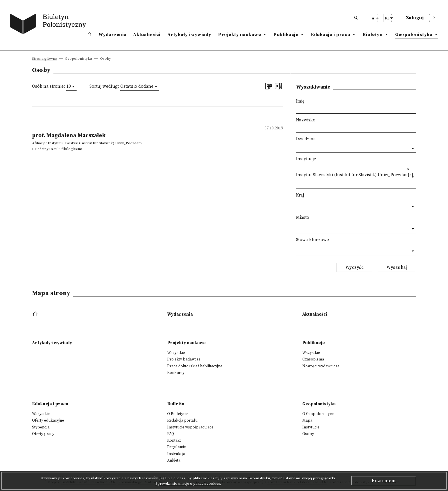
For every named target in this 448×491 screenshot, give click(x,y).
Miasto (303, 218)
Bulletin (176, 404)
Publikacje (286, 35)
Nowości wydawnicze (321, 366)
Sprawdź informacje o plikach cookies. (188, 484)
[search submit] (356, 18)
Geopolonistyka (414, 35)
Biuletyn (373, 35)
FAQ (171, 434)
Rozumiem (384, 481)
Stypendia (41, 427)
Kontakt (174, 440)
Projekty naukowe (239, 35)
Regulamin (177, 447)
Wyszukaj (397, 267)
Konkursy (176, 373)
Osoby (308, 434)
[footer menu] (36, 314)
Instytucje (306, 159)
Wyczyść (355, 267)
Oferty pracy (43, 434)
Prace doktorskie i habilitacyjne (195, 366)
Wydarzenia (112, 35)
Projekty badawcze (184, 359)
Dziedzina (306, 139)
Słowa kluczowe (312, 240)
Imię (300, 101)
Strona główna (45, 59)
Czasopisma (313, 359)
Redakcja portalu (182, 420)
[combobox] (71, 87)
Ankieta (174, 460)
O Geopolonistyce (318, 414)
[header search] (309, 18)
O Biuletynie (178, 414)
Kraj (300, 195)
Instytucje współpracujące (190, 427)
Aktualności (147, 35)
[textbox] (298, 183)
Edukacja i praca (330, 35)
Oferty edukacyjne (48, 420)
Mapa (307, 420)
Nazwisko (306, 120)
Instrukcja (176, 454)
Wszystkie (176, 353)
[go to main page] (49, 25)
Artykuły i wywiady (189, 35)
